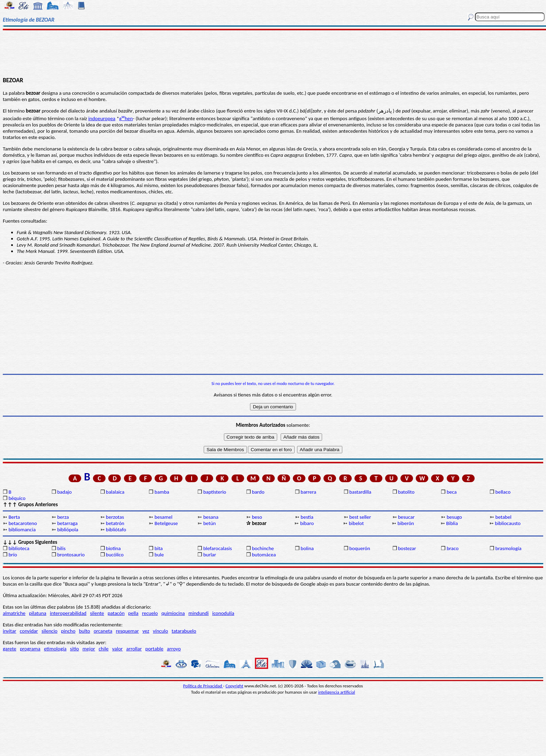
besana (211, 517)
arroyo (174, 649)
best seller (360, 517)
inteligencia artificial (337, 692)
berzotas (115, 517)
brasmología (509, 548)
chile (104, 649)
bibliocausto (508, 523)
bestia (307, 517)
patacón (116, 613)
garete (10, 649)
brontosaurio (71, 555)
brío (13, 555)
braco (453, 548)
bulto (85, 631)
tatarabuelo (184, 631)
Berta (14, 517)
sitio (75, 649)
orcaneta (103, 631)
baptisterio (215, 492)
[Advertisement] (273, 53)
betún (210, 523)
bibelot (356, 523)
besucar (406, 517)
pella (133, 613)
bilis (61, 548)
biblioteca (19, 548)
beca (452, 492)
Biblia (452, 523)
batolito (406, 492)
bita (159, 548)
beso (257, 517)
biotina (113, 548)
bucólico (115, 555)
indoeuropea (102, 118)
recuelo (150, 613)
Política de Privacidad (203, 686)
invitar (10, 631)
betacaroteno (23, 523)
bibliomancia (22, 530)
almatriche (14, 613)
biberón (406, 523)
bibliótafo (116, 530)
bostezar (407, 548)
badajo (64, 492)
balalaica (115, 492)
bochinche (263, 548)
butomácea (264, 555)
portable (154, 649)
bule (159, 555)
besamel (163, 517)
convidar (29, 631)
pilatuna (38, 613)
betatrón (115, 523)
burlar (210, 555)
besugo (454, 517)
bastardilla (360, 492)
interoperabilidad (68, 613)
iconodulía (223, 613)
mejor (89, 649)
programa (30, 649)
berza (63, 517)
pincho (68, 631)
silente (97, 613)
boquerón (360, 548)
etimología (55, 649)
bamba (162, 492)
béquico (17, 498)
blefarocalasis (218, 548)
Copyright (235, 686)
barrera (308, 492)
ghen (126, 118)
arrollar (134, 649)
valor (117, 649)
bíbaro (307, 523)
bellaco (503, 492)
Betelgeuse (166, 523)
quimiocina (173, 613)
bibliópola (68, 530)
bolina (307, 548)
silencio (49, 631)
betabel (504, 517)
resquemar (127, 631)
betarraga (67, 523)
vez (146, 631)
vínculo (161, 631)
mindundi (198, 613)
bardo (258, 492)
